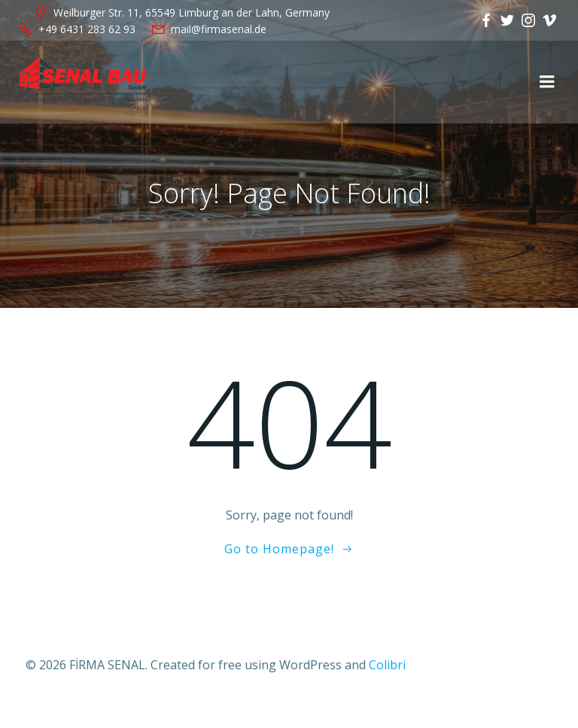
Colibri (387, 665)
